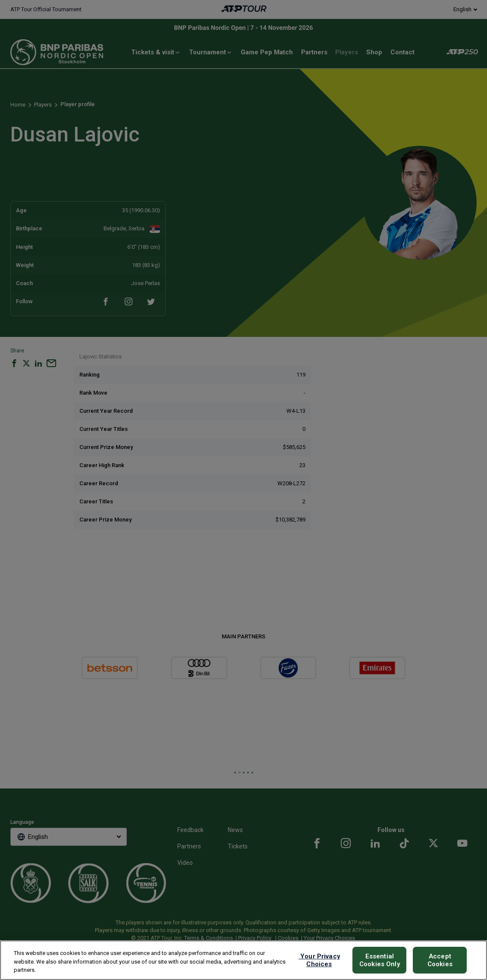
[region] (243, 960)
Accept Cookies (440, 960)
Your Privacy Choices (319, 960)
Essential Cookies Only (380, 960)
